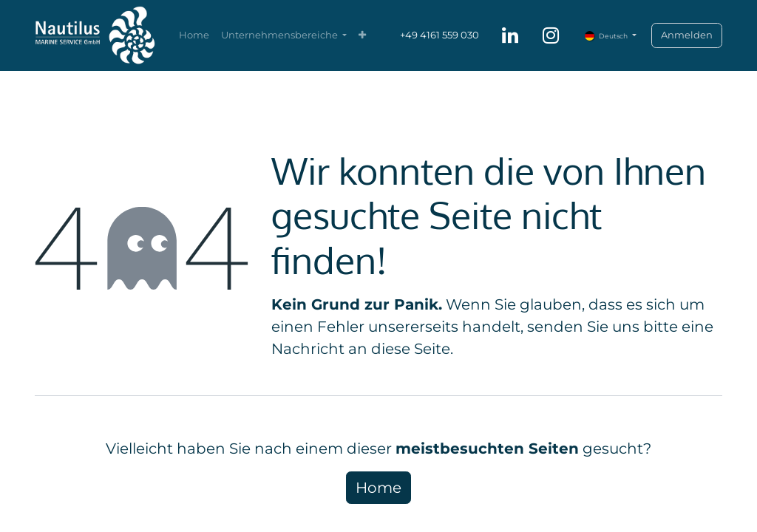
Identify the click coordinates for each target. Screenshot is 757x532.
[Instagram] (551, 35)
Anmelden (687, 35)
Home (378, 488)
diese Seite (411, 349)
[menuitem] (194, 35)
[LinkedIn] (510, 35)
